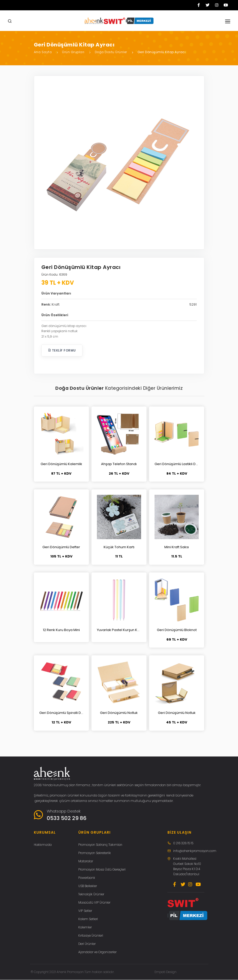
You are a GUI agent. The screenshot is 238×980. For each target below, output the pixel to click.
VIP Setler (85, 911)
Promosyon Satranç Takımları (100, 845)
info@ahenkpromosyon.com (195, 851)
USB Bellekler (88, 886)
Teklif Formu (62, 350)
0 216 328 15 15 (183, 843)
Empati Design (166, 972)
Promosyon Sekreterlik (95, 853)
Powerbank (87, 878)
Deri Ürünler (87, 944)
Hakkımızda (43, 845)
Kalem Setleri (88, 919)
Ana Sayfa (43, 52)
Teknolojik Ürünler (91, 894)
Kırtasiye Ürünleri (91, 936)
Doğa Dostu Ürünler (111, 52)
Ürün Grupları (73, 52)
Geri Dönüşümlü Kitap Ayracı (162, 52)
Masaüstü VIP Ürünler (94, 903)
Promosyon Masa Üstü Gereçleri (102, 870)
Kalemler (85, 927)
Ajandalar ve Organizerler (97, 952)
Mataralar (86, 861)
